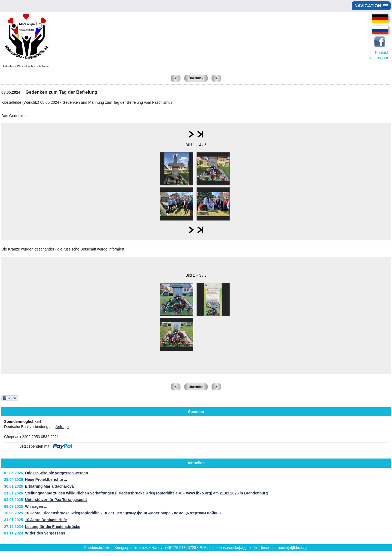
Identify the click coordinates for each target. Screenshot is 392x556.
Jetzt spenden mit (34, 446)
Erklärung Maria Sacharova (49, 486)
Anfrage (62, 427)
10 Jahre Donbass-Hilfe (46, 520)
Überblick (196, 78)
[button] (371, 6)
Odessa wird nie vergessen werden (56, 473)
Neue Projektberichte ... (46, 479)
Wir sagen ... (36, 506)
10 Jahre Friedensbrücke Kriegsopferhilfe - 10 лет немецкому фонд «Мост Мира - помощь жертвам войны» (123, 513)
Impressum (379, 58)
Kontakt (382, 53)
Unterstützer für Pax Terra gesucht (56, 500)
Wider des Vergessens (45, 533)
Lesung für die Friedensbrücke (53, 527)
